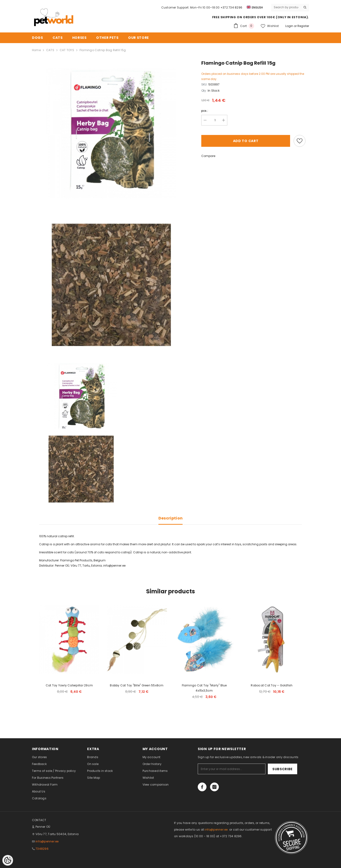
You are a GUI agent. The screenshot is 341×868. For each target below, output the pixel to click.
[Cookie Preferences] (8, 860)
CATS (50, 50)
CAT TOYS (67, 50)
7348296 (42, 849)
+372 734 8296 (231, 7)
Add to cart (246, 141)
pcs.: (205, 111)
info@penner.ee (114, 566)
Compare (208, 156)
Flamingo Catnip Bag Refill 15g (103, 50)
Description (171, 518)
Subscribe (283, 769)
